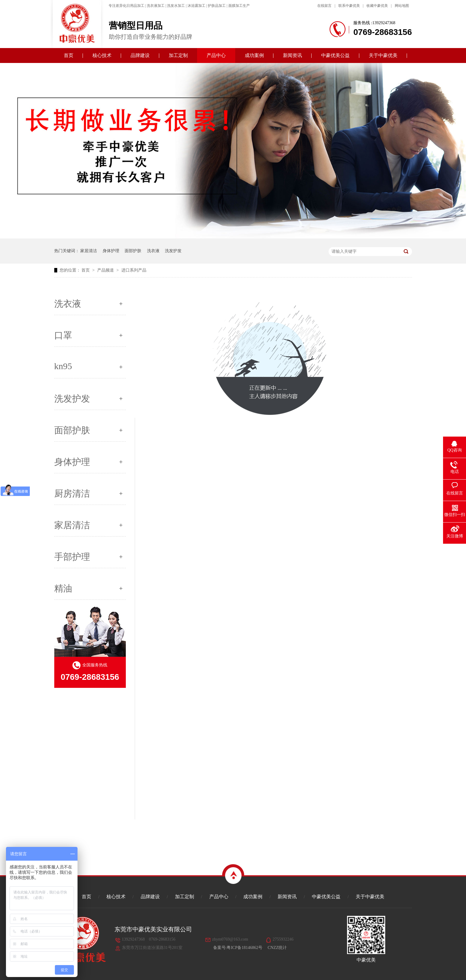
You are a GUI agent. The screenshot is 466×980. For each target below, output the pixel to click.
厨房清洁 (72, 493)
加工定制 (178, 55)
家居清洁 (89, 251)
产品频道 (106, 270)
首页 (69, 55)
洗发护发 (173, 251)
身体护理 (111, 251)
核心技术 (102, 55)
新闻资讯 (292, 55)
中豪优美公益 (335, 55)
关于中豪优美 (383, 55)
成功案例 (254, 55)
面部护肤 (133, 251)
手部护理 (72, 557)
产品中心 (216, 55)
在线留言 (324, 6)
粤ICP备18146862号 (244, 948)
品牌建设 (140, 55)
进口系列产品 (134, 270)
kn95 (63, 366)
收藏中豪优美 (377, 6)
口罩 (63, 335)
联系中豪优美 (349, 6)
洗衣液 (153, 251)
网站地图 (402, 6)
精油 (63, 588)
